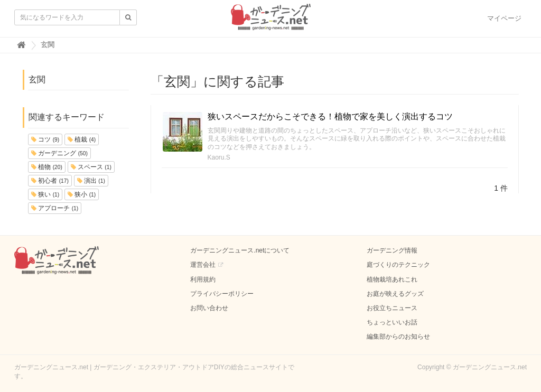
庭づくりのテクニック (398, 265)
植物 (47, 167)
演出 (91, 181)
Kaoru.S (219, 157)
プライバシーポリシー (222, 294)
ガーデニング (59, 153)
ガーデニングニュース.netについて (240, 250)
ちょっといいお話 (392, 322)
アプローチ (55, 208)
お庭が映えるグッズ (395, 294)
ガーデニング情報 (392, 250)
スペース (91, 167)
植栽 (82, 139)
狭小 (82, 194)
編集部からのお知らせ (398, 337)
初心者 (50, 181)
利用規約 (203, 279)
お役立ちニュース (392, 308)
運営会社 (203, 265)
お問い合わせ (209, 308)
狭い (45, 194)
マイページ (504, 18)
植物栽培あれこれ (392, 279)
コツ (45, 139)
